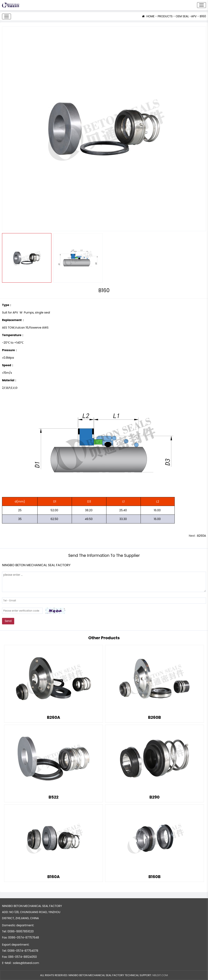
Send (8, 621)
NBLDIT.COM (160, 975)
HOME (148, 16)
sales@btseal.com (26, 963)
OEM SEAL (182, 16)
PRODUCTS (165, 16)
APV (194, 16)
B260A (201, 536)
